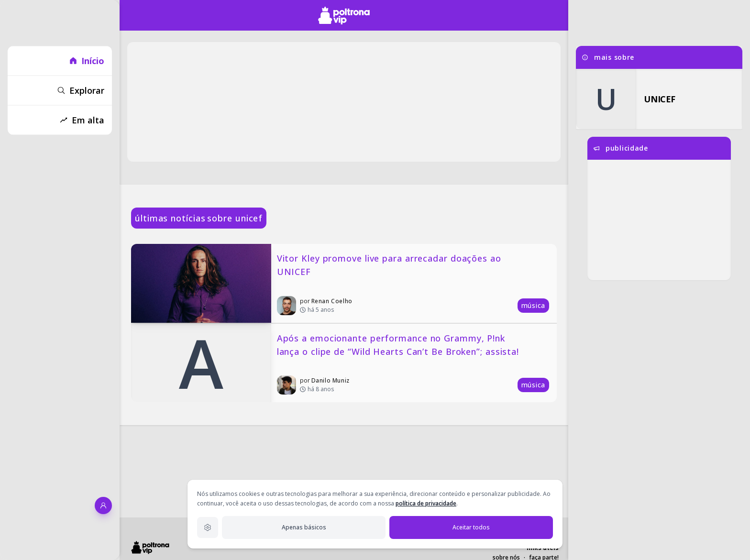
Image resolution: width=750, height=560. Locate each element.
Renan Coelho (332, 301)
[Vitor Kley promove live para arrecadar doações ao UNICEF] (344, 283)
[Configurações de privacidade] (208, 527)
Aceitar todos (471, 527)
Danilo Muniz (331, 380)
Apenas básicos (304, 527)
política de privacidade (426, 503)
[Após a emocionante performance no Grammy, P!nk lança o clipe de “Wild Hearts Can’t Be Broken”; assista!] (344, 363)
